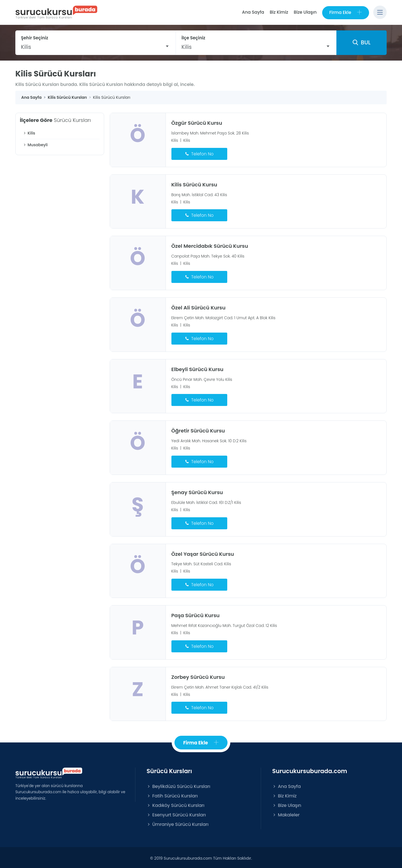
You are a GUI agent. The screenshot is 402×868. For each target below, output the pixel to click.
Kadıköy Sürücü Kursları (175, 804)
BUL (362, 43)
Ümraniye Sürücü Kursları (178, 823)
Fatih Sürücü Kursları (172, 794)
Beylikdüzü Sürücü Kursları (178, 785)
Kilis (29, 133)
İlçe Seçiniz (193, 38)
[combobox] (95, 47)
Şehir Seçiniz (35, 38)
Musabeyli (35, 145)
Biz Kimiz (279, 12)
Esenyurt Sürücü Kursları (176, 813)
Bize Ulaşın (305, 12)
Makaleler (286, 813)
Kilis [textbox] (26, 47)
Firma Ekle (345, 12)
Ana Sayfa (253, 12)
